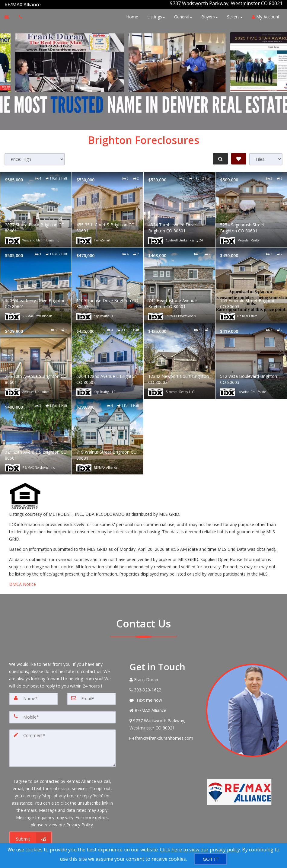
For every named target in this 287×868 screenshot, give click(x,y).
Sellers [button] (233, 14)
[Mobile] (62, 714)
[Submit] (31, 835)
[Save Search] (239, 156)
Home (131, 14)
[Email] (91, 696)
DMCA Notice (22, 582)
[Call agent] (41, 3)
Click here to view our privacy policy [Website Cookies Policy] (200, 850)
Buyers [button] (208, 14)
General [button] (182, 14)
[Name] (33, 696)
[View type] (266, 157)
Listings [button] (155, 14)
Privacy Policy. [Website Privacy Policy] (80, 820)
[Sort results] (35, 157)
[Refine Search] (219, 156)
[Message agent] (163, 698)
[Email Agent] (10, 14)
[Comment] (62, 745)
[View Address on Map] (163, 722)
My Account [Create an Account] (264, 14)
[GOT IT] (211, 859)
